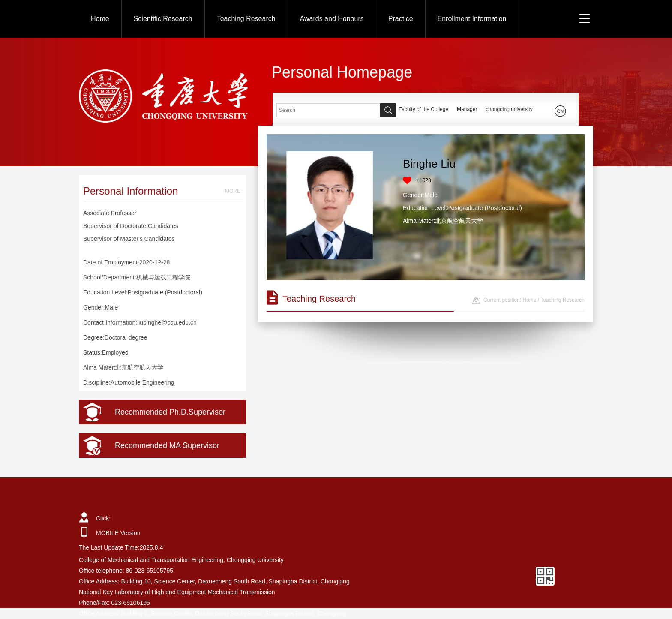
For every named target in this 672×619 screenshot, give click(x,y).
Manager (467, 109)
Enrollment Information (472, 19)
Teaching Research (246, 19)
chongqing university (509, 109)
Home (100, 19)
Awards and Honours (332, 19)
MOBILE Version (118, 533)
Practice (401, 19)
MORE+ (234, 191)
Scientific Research (163, 19)
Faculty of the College (423, 109)
